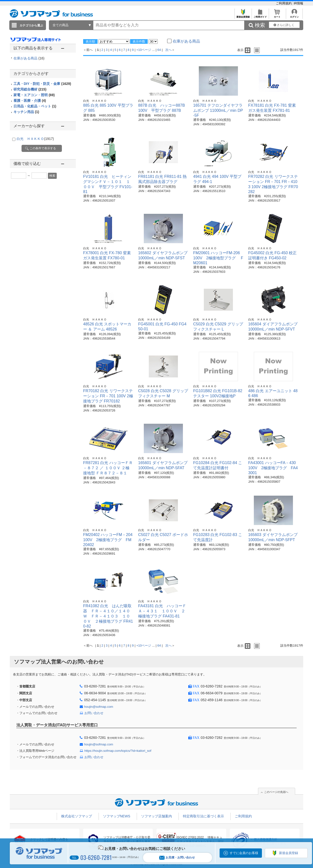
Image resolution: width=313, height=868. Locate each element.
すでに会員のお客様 (244, 853)
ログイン (294, 16)
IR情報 (298, 3)
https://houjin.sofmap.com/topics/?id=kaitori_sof (118, 751)
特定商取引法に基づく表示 (203, 816)
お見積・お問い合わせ (177, 858)
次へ (168, 50)
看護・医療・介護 (30, 101)
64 (159, 50)
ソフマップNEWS (117, 816)
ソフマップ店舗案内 (156, 816)
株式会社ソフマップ (77, 816)
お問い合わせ (94, 713)
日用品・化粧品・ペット (35, 106)
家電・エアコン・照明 (34, 95)
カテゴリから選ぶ (31, 25)
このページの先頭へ (276, 792)
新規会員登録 (243, 16)
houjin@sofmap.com (99, 707)
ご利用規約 (284, 3)
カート (277, 16)
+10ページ (144, 50)
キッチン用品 (26, 112)
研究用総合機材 (30, 89)
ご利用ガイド (260, 16)
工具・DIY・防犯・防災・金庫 (42, 84)
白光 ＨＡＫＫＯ (35, 139)
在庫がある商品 (29, 58)
